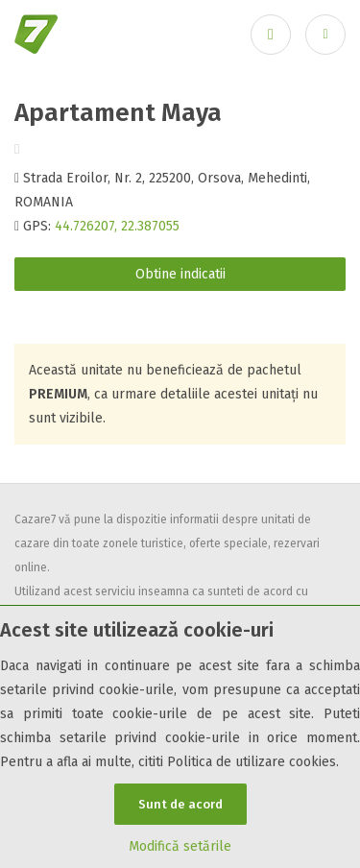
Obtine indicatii (180, 274)
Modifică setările (180, 846)
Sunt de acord (180, 804)
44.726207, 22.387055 (117, 226)
